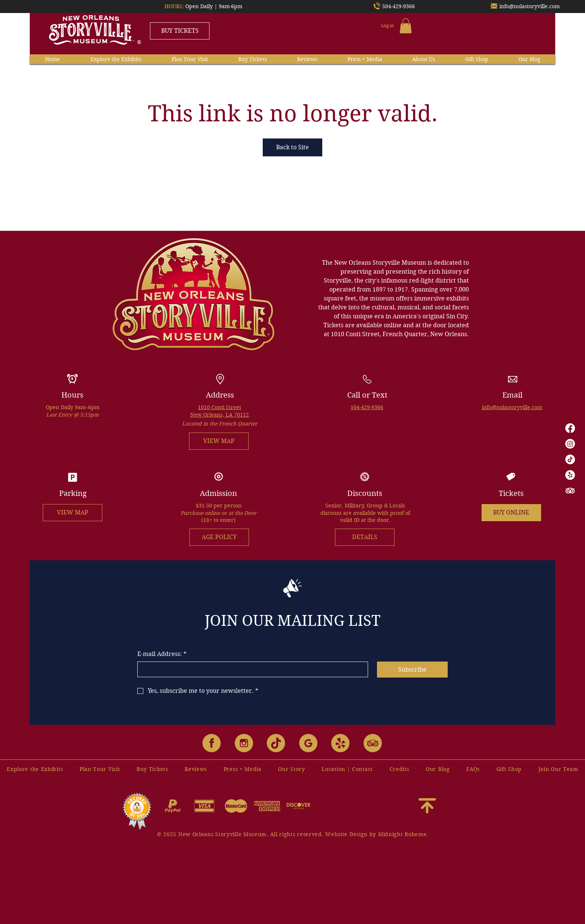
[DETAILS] (365, 537)
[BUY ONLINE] (511, 513)
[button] (406, 26)
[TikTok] (570, 459)
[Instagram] (570, 444)
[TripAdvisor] (570, 491)
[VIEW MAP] (219, 441)
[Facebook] (570, 428)
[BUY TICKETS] (180, 31)
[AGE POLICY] (219, 537)
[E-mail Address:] (250, 669)
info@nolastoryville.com (530, 6)
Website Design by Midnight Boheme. (377, 834)
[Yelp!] (570, 475)
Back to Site (292, 147)
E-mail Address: (162, 654)
